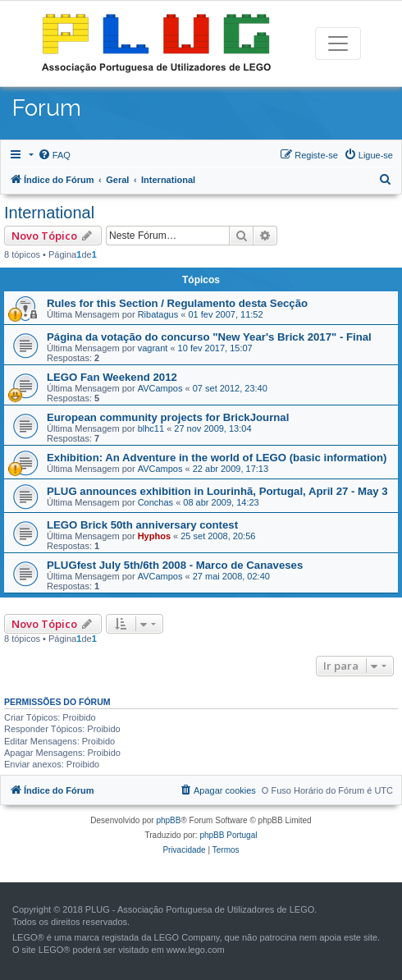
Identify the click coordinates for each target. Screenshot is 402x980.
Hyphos (154, 536)
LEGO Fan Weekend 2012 (112, 377)
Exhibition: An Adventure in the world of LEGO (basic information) (217, 458)
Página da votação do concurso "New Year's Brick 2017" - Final (209, 337)
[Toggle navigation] (338, 44)
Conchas (155, 502)
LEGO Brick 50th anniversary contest (142, 525)
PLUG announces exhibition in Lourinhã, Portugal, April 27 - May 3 (217, 491)
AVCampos (160, 388)
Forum (47, 108)
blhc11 (151, 428)
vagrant (153, 348)
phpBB (168, 820)
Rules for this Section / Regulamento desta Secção (177, 303)
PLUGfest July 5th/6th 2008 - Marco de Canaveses (175, 565)
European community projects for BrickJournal (168, 417)
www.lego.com (196, 950)
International (49, 213)
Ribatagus (158, 314)
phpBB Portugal (228, 835)
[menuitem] (54, 155)
